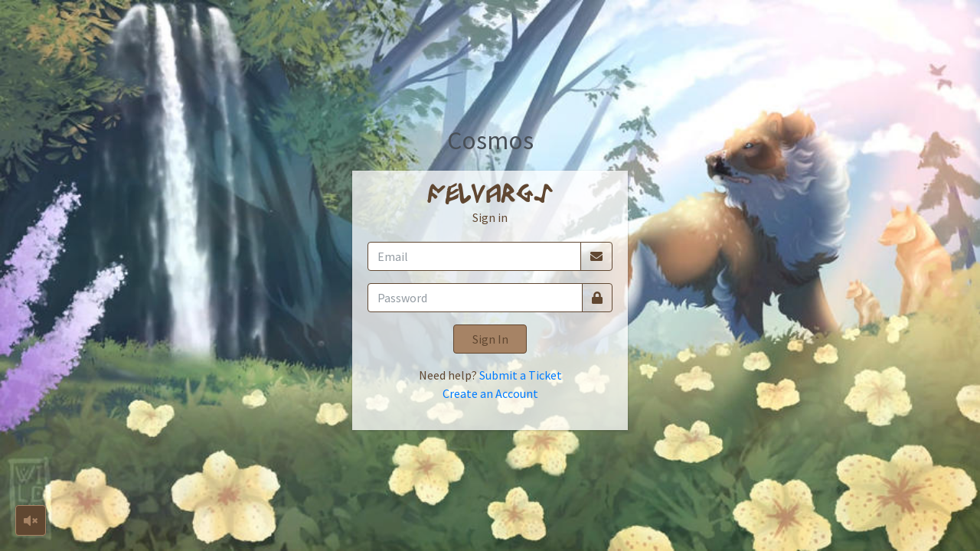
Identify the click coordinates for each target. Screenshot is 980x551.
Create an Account (490, 393)
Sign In (490, 339)
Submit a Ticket (521, 375)
